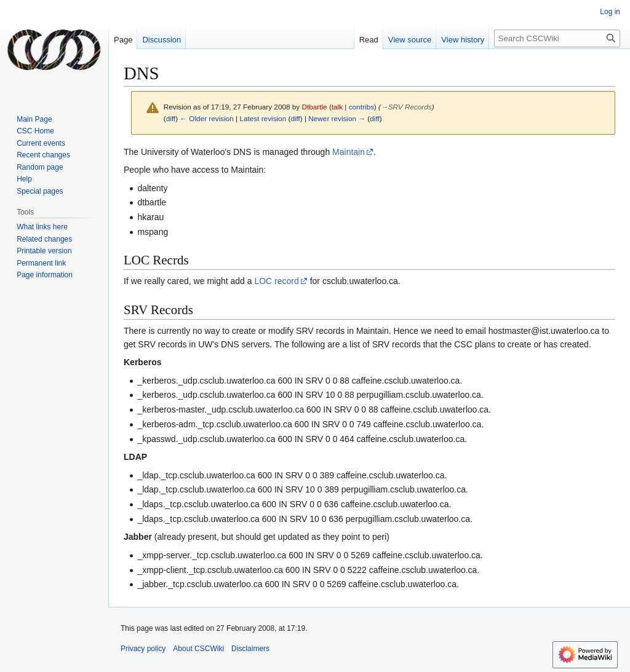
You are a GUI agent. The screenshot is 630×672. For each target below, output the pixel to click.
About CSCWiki (198, 649)
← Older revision (207, 118)
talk (337, 107)
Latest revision (263, 118)
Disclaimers (250, 649)
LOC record (276, 281)
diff (171, 118)
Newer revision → (337, 118)
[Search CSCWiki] (557, 38)
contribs (361, 107)
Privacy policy (143, 649)
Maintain (349, 152)
